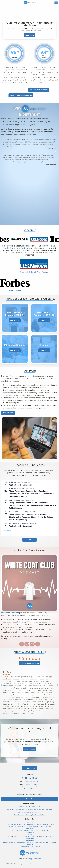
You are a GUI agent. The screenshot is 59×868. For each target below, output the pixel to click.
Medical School (31, 824)
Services (30, 822)
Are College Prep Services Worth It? (29, 812)
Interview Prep (12, 826)
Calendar (45, 830)
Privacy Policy (41, 864)
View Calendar (7, 530)
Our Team (52, 836)
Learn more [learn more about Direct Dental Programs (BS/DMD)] (44, 320)
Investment (30, 832)
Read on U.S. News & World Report (34, 272)
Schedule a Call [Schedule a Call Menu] (29, 788)
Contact (30, 845)
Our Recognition (43, 836)
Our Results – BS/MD (10, 836)
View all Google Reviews (30, 663)
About (30, 834)
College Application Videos (35, 826)
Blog (48, 843)
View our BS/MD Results (39, 90)
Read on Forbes (15, 291)
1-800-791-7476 (34, 782)
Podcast (53, 843)
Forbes (24, 248)
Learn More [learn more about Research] (44, 350)
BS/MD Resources (9, 843)
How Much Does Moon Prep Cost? (29, 807)
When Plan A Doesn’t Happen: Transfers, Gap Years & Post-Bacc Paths (29, 810)
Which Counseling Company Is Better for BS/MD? (30, 815)
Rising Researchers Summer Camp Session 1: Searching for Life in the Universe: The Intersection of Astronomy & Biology (32, 494)
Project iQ (38, 830)
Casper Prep (21, 826)
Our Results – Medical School (27, 836)
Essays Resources (40, 843)
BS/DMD (22, 824)
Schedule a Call (25, 847)
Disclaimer (50, 864)
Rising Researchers (17, 830)
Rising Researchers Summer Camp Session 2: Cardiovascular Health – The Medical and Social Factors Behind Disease (33, 505)
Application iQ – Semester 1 (21, 485)
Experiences (30, 828)
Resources (30, 841)
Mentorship (49, 826)
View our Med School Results (21, 95)
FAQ (32, 847)
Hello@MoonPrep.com (32, 784)
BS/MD (16, 824)
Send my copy (30, 749)
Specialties (29, 35)
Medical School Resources (25, 843)
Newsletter (30, 838)
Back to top (29, 768)
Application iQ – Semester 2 (21, 526)
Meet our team (8, 413)
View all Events (29, 540)
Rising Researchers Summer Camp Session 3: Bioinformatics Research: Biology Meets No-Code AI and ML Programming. (31, 517)
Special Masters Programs (45, 824)
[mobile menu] (56, 2)
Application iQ (29, 830)
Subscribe (30, 799)
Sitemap (33, 864)
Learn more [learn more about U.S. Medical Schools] (15, 350)
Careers (37, 847)
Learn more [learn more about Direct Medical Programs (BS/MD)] (15, 320)
